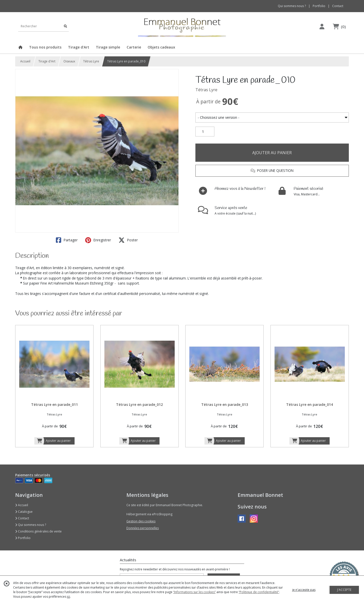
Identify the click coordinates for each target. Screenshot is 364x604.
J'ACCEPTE (344, 590)
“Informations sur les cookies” (194, 592)
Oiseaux (69, 61)
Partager (67, 240)
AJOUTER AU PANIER (272, 153)
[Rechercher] (65, 26)
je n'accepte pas (304, 590)
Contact (338, 6)
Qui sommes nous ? (31, 525)
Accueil (25, 61)
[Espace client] (322, 26)
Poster (128, 240)
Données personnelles (143, 528)
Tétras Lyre (91, 61)
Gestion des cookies (141, 521)
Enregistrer (98, 240)
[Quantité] (205, 132)
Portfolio (23, 538)
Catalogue (24, 512)
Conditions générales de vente (38, 531)
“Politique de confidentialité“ (259, 592)
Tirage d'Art (47, 61)
